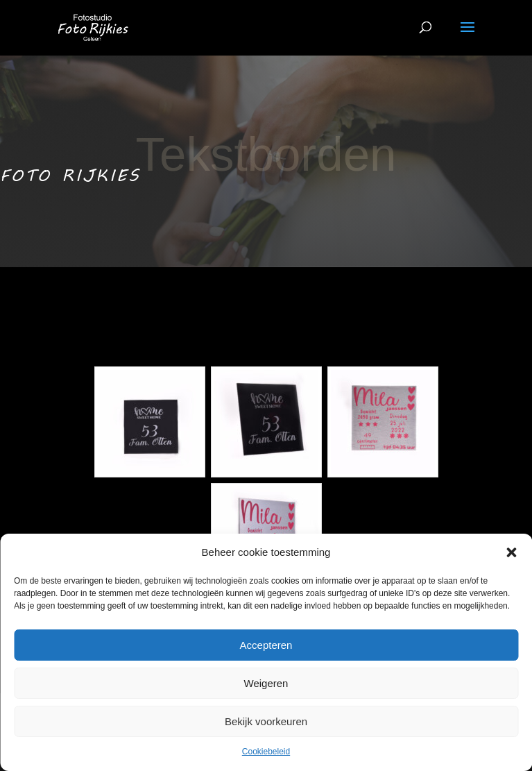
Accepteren (266, 645)
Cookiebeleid (266, 752)
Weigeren (266, 683)
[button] (511, 552)
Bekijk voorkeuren (266, 721)
